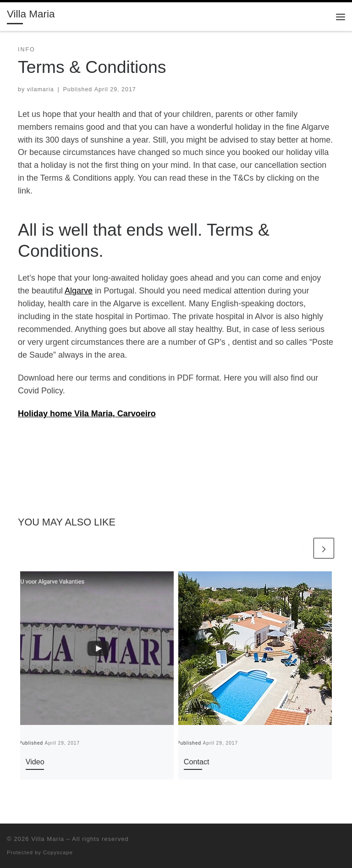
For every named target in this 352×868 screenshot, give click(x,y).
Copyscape (58, 852)
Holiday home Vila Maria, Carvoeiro (87, 414)
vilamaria (41, 89)
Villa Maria (48, 839)
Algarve (79, 291)
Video (35, 762)
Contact (197, 762)
